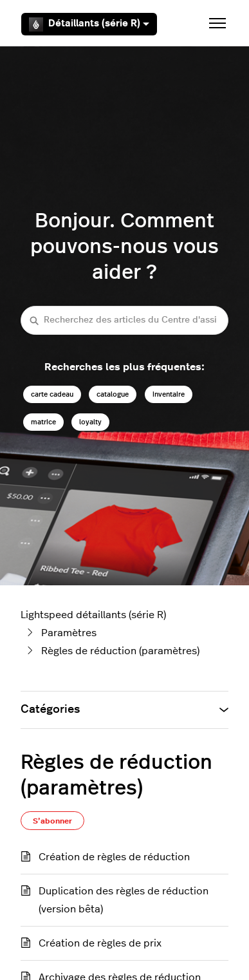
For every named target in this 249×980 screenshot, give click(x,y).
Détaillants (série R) (89, 24)
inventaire (169, 394)
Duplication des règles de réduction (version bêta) (124, 900)
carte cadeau (52, 394)
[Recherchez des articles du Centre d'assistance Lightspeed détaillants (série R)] (124, 320)
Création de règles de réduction (114, 857)
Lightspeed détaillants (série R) (93, 615)
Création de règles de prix (100, 943)
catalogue (113, 394)
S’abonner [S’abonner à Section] (52, 821)
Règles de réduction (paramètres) (120, 651)
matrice (43, 422)
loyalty (90, 422)
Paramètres (69, 633)
